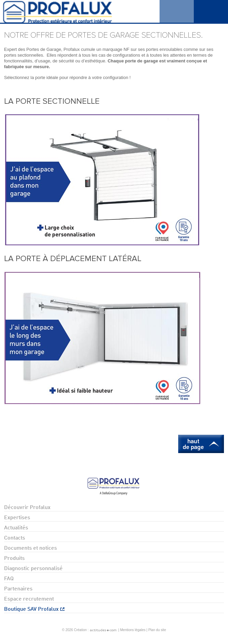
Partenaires (18, 589)
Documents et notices (30, 548)
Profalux (69, 11)
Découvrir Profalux (27, 508)
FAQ (9, 579)
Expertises (17, 518)
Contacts (15, 538)
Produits (14, 559)
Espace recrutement (29, 599)
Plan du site (157, 630)
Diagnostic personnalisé (33, 569)
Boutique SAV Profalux (34, 609)
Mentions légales (133, 630)
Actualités (16, 528)
